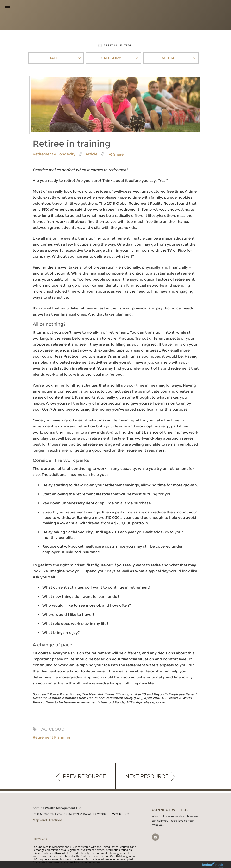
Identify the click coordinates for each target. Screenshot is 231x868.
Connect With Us (170, 804)
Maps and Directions (47, 814)
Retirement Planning (51, 731)
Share (116, 148)
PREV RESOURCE (81, 771)
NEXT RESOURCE (150, 771)
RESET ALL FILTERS (115, 39)
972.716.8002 (120, 808)
